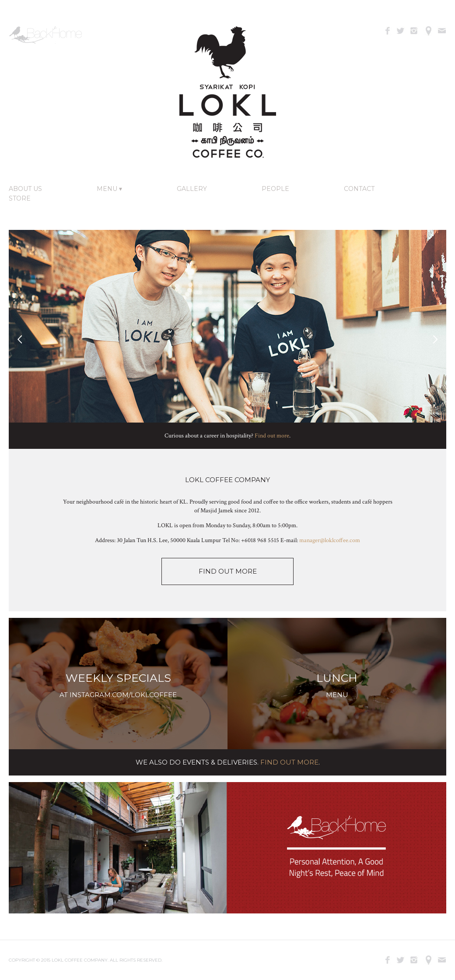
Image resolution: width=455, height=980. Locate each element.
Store (20, 198)
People (275, 189)
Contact (359, 189)
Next (435, 339)
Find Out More (289, 762)
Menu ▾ (109, 189)
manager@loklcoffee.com (330, 540)
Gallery (192, 189)
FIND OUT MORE (228, 571)
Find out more (272, 436)
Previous (20, 339)
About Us (25, 189)
